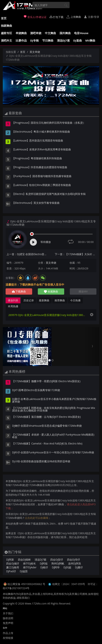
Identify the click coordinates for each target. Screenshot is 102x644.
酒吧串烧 (36, 33)
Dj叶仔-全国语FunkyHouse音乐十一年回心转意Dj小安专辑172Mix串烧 (53, 453)
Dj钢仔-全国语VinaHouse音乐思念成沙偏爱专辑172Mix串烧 (47, 426)
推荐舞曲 (60, 300)
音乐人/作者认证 (35, 17)
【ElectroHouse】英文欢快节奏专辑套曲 (36, 203)
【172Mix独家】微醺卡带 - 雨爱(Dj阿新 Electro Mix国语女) (46, 381)
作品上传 (8, 633)
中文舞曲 (50, 33)
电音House (81, 33)
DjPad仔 (11, 571)
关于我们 (8, 613)
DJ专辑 (34, 40)
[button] (10, 347)
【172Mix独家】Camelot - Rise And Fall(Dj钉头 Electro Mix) (47, 444)
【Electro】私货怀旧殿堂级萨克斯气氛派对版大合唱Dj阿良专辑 (49, 194)
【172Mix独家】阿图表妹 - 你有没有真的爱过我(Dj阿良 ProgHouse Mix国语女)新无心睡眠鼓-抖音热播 (54, 409)
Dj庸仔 (79, 567)
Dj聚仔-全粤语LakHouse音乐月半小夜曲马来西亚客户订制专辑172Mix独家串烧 (54, 401)
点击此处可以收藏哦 (36, 518)
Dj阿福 (44, 563)
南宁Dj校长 (30, 563)
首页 (4, 18)
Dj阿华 (56, 567)
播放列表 (13, 300)
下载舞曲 (19, 291)
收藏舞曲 (51, 291)
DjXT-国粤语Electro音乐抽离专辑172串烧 (36, 390)
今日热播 (75, 300)
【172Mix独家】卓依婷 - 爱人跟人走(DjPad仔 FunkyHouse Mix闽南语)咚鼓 (53, 436)
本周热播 (13, 306)
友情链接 (8, 638)
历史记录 (29, 300)
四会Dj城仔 (13, 563)
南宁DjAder (30, 567)
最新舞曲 (44, 300)
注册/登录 (91, 17)
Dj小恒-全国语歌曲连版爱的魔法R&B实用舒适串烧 (41, 462)
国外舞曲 (65, 33)
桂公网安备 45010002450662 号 (27, 584)
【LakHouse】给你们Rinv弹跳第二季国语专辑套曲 (42, 185)
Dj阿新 (10, 560)
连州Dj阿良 (75, 563)
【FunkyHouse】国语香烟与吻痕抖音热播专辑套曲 (42, 176)
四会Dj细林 (24, 560)
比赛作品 (21, 40)
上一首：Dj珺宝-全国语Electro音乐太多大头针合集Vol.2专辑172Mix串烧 (27, 254)
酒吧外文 (7, 40)
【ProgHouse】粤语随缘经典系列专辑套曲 (37, 159)
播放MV (83, 291)
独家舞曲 (7, 26)
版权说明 (8, 618)
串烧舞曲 (21, 33)
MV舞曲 (90, 40)
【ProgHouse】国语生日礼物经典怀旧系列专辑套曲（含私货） (49, 123)
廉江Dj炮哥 (13, 567)
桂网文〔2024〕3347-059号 (69, 584)
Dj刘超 (67, 567)
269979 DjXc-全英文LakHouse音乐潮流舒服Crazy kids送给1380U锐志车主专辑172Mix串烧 (47, 315)
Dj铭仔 (44, 567)
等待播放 (46, 242)
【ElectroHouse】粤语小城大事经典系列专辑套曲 (41, 132)
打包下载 (57, 17)
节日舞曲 (48, 40)
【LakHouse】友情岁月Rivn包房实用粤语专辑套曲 (42, 150)
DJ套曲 (78, 40)
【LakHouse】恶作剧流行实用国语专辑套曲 (38, 141)
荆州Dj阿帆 (58, 563)
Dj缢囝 (24, 571)
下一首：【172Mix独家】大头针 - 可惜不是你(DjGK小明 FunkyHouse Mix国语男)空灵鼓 (76, 254)
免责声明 (8, 623)
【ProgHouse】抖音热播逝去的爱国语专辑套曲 (40, 167)
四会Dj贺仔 (57, 560)
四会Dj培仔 (74, 560)
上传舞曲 (74, 17)
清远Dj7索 (63, 40)
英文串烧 (35, 52)
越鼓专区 (7, 33)
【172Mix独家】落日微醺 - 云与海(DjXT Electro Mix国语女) (46, 417)
